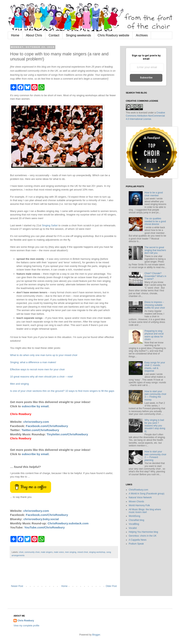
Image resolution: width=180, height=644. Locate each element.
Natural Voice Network (140, 497)
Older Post (111, 586)
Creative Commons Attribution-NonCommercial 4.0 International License (145, 116)
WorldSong (134, 516)
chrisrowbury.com (36, 422)
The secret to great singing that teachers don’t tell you (155, 250)
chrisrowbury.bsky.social (41, 519)
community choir (32, 552)
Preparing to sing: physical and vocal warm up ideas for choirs (154, 335)
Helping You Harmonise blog (143, 532)
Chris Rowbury (26, 621)
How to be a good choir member (154, 194)
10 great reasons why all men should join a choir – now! (42, 377)
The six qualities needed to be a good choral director (155, 221)
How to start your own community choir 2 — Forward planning (156, 456)
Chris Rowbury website (113, 35)
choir (21, 552)
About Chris (34, 35)
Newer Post (17, 586)
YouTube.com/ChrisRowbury (45, 527)
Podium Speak (136, 544)
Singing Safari (50, 225)
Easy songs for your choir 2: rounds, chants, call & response (155, 367)
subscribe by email (35, 406)
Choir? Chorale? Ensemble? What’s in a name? (156, 276)
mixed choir (83, 552)
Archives (142, 35)
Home (15, 35)
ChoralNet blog (136, 520)
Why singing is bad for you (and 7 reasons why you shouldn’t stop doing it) (155, 426)
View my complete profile (26, 626)
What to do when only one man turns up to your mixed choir (44, 355)
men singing (70, 552)
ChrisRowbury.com (138, 490)
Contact (54, 35)
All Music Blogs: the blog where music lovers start (145, 511)
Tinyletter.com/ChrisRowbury (67, 434)
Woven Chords (136, 502)
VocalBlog (134, 524)
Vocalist (133, 528)
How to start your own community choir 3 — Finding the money (156, 396)
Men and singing (19, 384)
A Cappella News (138, 540)
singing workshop (97, 552)
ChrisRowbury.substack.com (68, 523)
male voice (59, 552)
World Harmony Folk (139, 505)
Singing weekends (78, 35)
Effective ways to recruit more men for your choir (37, 369)
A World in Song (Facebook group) (147, 494)
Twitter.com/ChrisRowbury (40, 430)
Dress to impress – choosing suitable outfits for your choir (155, 305)
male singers (47, 552)
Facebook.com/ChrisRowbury (47, 426)
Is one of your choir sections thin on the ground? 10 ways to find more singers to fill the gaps (62, 391)
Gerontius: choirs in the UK (143, 536)
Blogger (96, 635)
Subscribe (146, 78)
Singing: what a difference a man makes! (33, 362)
